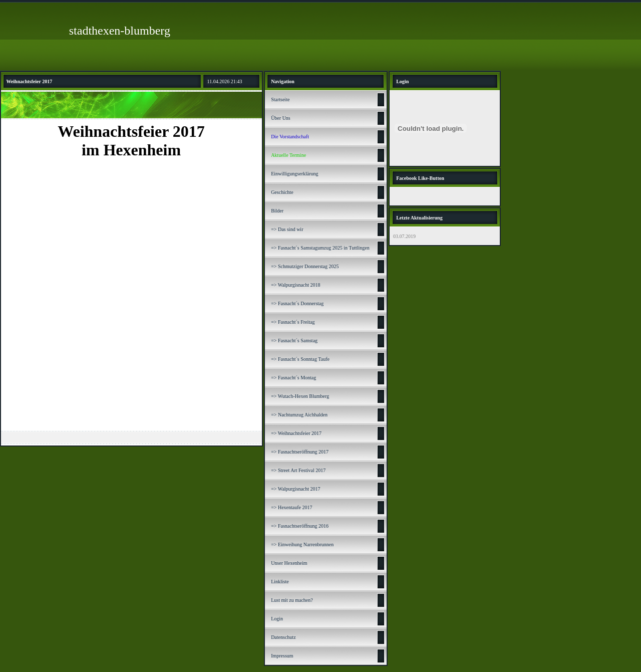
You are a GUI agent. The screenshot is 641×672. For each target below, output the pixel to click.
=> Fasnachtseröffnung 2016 (300, 526)
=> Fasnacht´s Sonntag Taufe (300, 359)
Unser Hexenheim (289, 563)
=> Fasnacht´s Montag (293, 378)
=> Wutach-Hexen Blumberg (300, 396)
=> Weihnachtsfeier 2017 (296, 433)
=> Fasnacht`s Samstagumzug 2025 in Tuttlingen (320, 248)
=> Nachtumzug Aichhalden (299, 415)
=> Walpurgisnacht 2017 (295, 489)
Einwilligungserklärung (294, 174)
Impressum (282, 656)
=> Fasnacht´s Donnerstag (297, 303)
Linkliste (280, 582)
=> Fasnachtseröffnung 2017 (300, 452)
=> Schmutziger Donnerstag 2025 (305, 266)
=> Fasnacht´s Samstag (294, 341)
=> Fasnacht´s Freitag (293, 322)
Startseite (280, 99)
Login (277, 619)
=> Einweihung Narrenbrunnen (302, 544)
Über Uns (281, 118)
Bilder (277, 211)
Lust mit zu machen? (292, 600)
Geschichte (282, 192)
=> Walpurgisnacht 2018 (295, 285)
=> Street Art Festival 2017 (298, 470)
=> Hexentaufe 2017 (291, 507)
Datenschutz (283, 637)
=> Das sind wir (287, 229)
